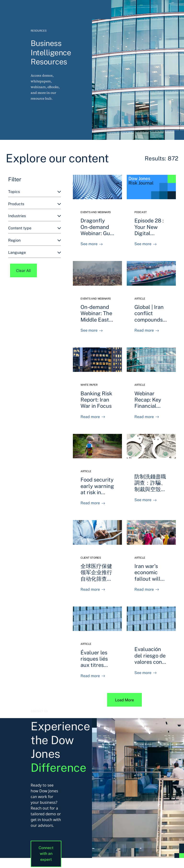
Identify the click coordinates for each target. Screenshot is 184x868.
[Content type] (34, 228)
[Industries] (34, 216)
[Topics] (34, 192)
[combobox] (34, 192)
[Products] (34, 204)
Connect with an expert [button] (46, 854)
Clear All (23, 271)
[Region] (34, 241)
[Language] (34, 253)
